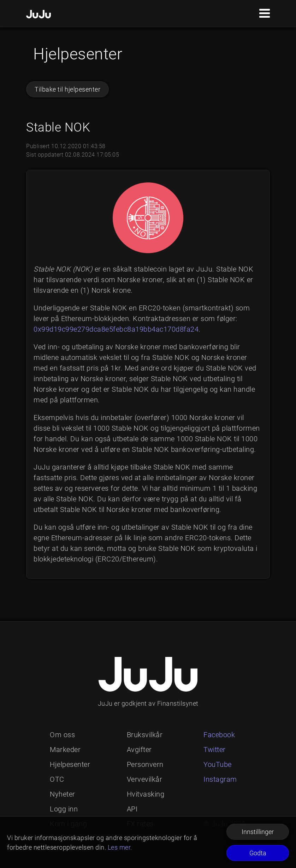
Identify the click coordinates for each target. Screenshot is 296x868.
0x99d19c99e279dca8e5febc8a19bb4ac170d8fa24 (116, 329)
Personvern (145, 764)
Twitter (215, 750)
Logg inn (64, 809)
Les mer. (120, 847)
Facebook (219, 735)
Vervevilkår (145, 779)
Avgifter (139, 750)
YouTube (218, 764)
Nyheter (63, 794)
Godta (258, 853)
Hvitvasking (146, 794)
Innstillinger (258, 832)
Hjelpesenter (70, 764)
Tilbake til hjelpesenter (67, 89)
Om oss (62, 735)
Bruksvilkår (145, 735)
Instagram (220, 779)
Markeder (65, 750)
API (132, 809)
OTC (57, 779)
